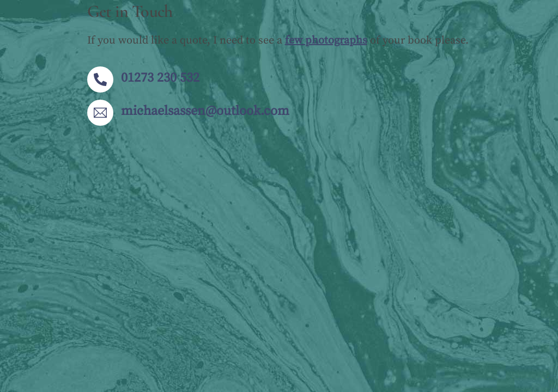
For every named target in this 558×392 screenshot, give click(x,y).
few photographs (326, 41)
